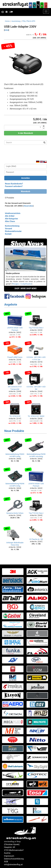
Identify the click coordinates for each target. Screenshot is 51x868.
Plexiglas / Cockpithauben (22, 284)
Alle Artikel (10, 216)
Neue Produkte (14, 431)
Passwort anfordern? (14, 186)
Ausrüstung (16, 21)
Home (7, 21)
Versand (8, 229)
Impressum (9, 856)
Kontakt (8, 234)
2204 (7, 30)
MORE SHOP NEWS (29, 288)
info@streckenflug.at (13, 865)
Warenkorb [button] (25, 191)
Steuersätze (28, 206)
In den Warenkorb (26, 133)
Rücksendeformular (13, 231)
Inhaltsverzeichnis (13, 213)
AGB (6, 862)
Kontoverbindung (12, 226)
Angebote (11, 305)
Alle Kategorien (11, 219)
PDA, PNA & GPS (29, 21)
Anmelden (25, 178)
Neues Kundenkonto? (14, 184)
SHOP (17, 288)
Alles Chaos (10, 221)
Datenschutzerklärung (14, 859)
